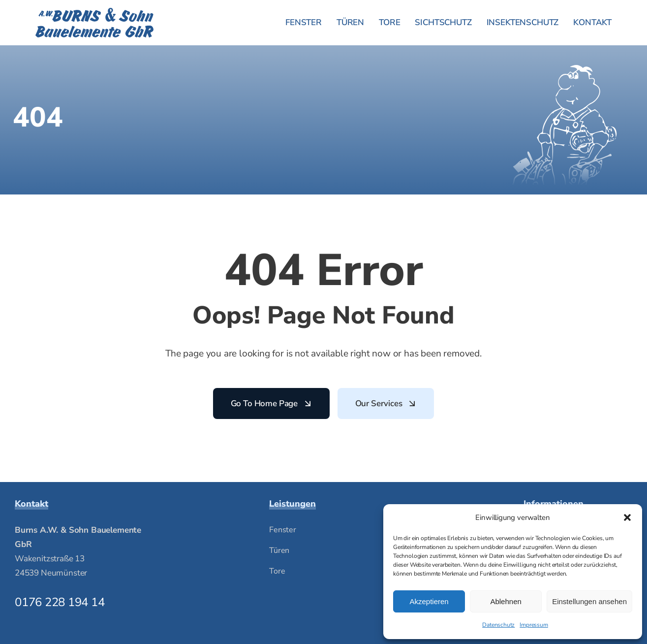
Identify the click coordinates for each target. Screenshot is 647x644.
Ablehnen (506, 601)
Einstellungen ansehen (589, 601)
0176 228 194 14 (60, 602)
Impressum (534, 625)
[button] (627, 517)
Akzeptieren (429, 601)
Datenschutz (498, 625)
